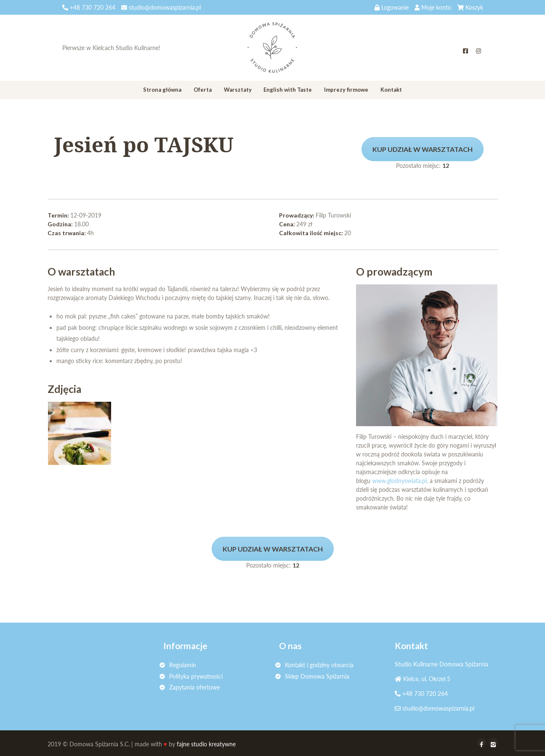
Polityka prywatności (196, 676)
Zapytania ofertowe (194, 687)
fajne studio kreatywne (206, 744)
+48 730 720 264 (425, 694)
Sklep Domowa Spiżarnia (317, 676)
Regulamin (183, 665)
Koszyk (474, 7)
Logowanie (395, 7)
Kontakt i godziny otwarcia (319, 665)
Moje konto (436, 7)
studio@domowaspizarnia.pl (438, 708)
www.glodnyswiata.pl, (400, 481)
